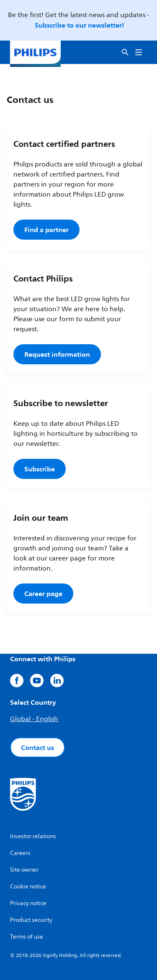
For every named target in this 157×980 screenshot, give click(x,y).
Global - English (34, 719)
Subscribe (40, 469)
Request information (57, 354)
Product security (31, 920)
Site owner (24, 870)
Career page (43, 594)
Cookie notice (28, 887)
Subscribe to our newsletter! (79, 25)
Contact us (37, 747)
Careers (20, 853)
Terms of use (27, 937)
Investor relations (33, 836)
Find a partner (46, 230)
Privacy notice (28, 903)
